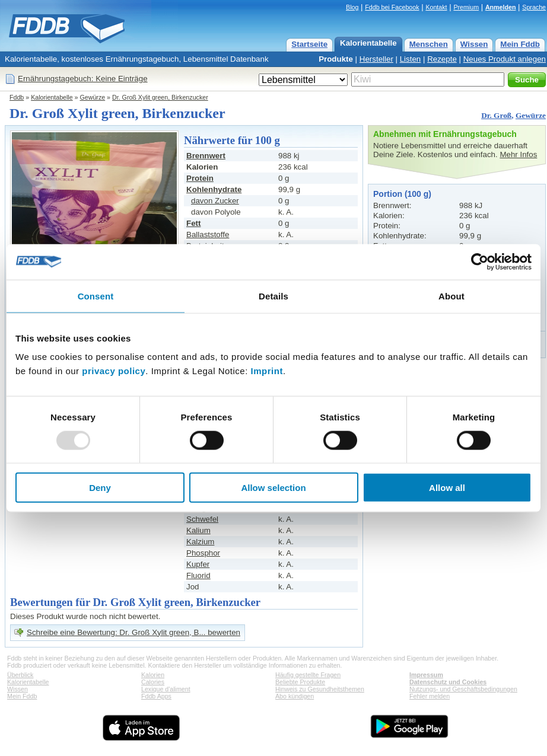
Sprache (534, 7)
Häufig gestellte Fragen (308, 675)
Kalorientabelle (368, 43)
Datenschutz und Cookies (448, 682)
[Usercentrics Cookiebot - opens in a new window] (480, 261)
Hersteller (376, 59)
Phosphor (203, 553)
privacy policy (114, 371)
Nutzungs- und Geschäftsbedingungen (463, 689)
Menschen (429, 44)
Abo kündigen (295, 696)
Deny (100, 488)
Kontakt (436, 7)
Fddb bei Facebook (392, 7)
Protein (200, 178)
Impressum (426, 675)
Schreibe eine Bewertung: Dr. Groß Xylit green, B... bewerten (133, 632)
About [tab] (451, 296)
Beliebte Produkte (300, 682)
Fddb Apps (156, 696)
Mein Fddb (520, 44)
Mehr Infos (518, 154)
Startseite (309, 44)
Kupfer (198, 564)
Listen (411, 59)
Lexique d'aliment (166, 689)
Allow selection (273, 488)
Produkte (336, 59)
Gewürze (93, 97)
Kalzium (200, 542)
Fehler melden (430, 696)
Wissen (474, 44)
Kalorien (153, 675)
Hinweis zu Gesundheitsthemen (320, 689)
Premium (466, 7)
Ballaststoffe (208, 235)
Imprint (267, 371)
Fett (193, 223)
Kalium (198, 530)
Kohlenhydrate (214, 189)
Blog (352, 7)
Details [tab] (273, 296)
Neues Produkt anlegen (505, 59)
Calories (153, 682)
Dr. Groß (496, 115)
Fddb (17, 97)
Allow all (447, 488)
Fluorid (198, 575)
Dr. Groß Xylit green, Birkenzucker (160, 97)
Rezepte (442, 59)
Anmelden (501, 7)
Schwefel (202, 519)
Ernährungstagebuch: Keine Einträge (83, 79)
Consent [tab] (96, 296)
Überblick (20, 675)
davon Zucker (215, 201)
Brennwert (206, 156)
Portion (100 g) (402, 194)
